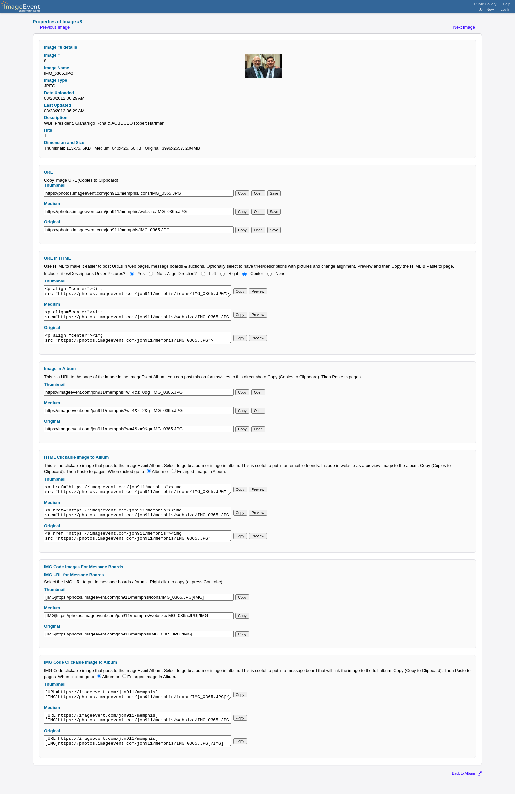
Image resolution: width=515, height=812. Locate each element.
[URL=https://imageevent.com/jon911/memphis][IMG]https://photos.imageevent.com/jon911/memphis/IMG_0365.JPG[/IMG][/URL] (138, 758)
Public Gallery (485, 4)
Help (507, 4)
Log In (505, 10)
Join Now (486, 10)
